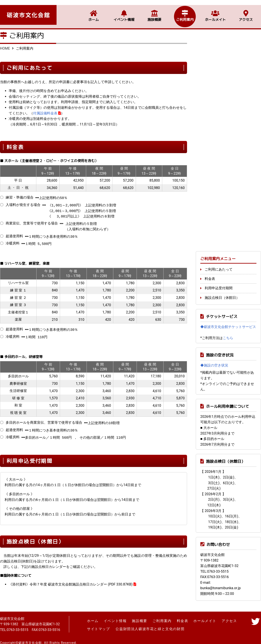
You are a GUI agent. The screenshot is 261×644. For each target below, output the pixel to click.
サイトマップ (99, 624)
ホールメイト (215, 15)
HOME (5, 48)
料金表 (210, 274)
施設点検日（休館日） (222, 293)
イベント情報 (124, 15)
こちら (228, 334)
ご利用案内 (185, 15)
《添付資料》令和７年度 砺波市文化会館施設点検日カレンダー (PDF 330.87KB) (71, 580)
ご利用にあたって (219, 265)
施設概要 (154, 15)
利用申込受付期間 (219, 284)
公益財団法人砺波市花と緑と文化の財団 (150, 624)
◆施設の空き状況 (214, 361)
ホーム (94, 15)
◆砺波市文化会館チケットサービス (228, 322)
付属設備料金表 (45, 113)
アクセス (246, 15)
